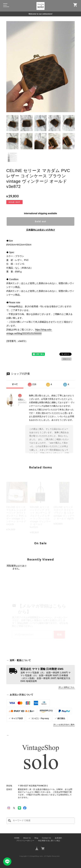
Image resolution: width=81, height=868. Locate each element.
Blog (36, 838)
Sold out (41, 221)
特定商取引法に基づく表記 (49, 841)
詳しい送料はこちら (67, 687)
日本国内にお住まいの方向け (41, 230)
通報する (66, 359)
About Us (27, 838)
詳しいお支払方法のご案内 (64, 725)
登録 (59, 635)
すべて (15, 384)
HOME (17, 838)
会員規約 (58, 838)
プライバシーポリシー (25, 841)
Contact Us (46, 838)
